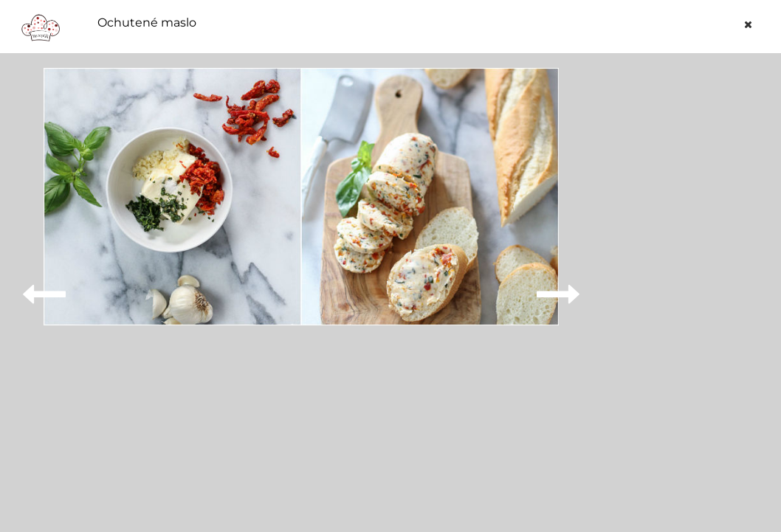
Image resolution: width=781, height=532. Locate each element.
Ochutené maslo (147, 23)
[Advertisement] (687, 289)
